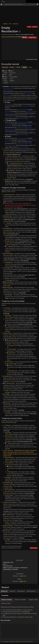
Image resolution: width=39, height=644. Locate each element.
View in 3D (35, 27)
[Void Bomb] (8, 126)
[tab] (4, 591)
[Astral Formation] (23, 118)
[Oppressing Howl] (8, 88)
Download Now (34, 548)
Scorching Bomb (8, 228)
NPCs (10, 24)
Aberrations (15, 24)
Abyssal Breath (7, 333)
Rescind (9, 344)
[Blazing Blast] (9, 104)
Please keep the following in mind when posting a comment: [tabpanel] (19, 624)
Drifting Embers (9, 282)
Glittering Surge (8, 216)
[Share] (38, 4)
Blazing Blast (9, 295)
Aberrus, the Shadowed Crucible (25, 35)
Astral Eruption (9, 495)
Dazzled (9, 223)
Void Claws (8, 403)
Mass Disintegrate (8, 254)
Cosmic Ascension (8, 450)
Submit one (23, 576)
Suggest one (23, 581)
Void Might (8, 477)
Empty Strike (12, 353)
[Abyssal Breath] (28, 94)
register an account (20, 641)
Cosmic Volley (12, 349)
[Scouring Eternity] (10, 117)
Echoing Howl (9, 209)
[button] (19, 53)
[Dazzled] (8, 111)
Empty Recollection (13, 340)
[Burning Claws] (26, 106)
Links (30, 27)
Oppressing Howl (10, 195)
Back (3, 1)
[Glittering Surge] (8, 90)
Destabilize (11, 170)
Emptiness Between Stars (14, 156)
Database (5, 24)
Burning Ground (10, 241)
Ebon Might (6, 394)
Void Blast (8, 412)
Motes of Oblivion (8, 525)
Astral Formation (10, 458)
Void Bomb (8, 308)
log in (14, 641)
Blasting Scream (13, 371)
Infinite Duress (11, 383)
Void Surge (8, 315)
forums (21, 617)
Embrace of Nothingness (10, 502)
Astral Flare (8, 179)
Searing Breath (9, 268)
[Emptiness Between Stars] (24, 127)
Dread (7, 390)
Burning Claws (9, 287)
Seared (7, 279)
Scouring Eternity (10, 490)
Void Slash (8, 531)
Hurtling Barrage (8, 483)
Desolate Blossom (8, 376)
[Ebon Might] (7, 95)
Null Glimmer (10, 362)
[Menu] (1, 4)
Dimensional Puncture (16, 163)
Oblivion (7, 149)
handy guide (26, 612)
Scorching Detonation (11, 236)
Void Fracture (9, 319)
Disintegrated (9, 262)
